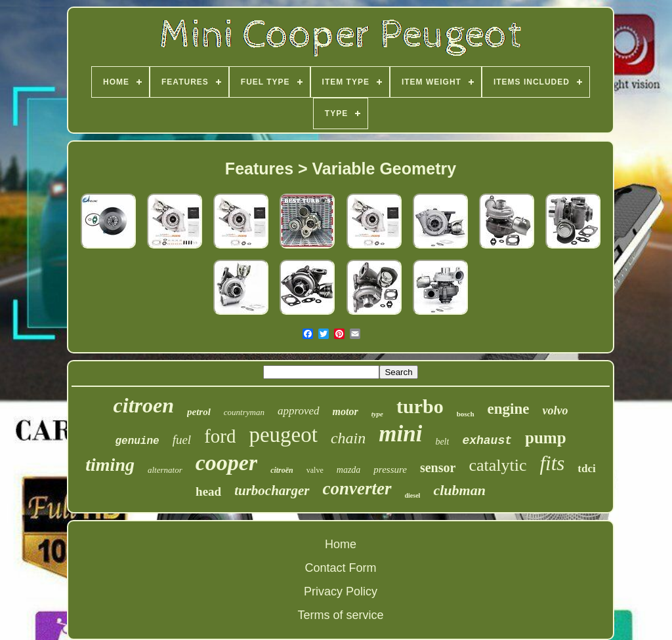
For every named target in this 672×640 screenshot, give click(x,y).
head (208, 491)
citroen (144, 405)
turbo (420, 406)
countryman (244, 412)
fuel (182, 440)
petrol (199, 412)
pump (546, 438)
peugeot (283, 435)
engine (509, 409)
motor (346, 411)
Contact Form (340, 568)
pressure (390, 470)
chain (348, 438)
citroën (282, 470)
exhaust (487, 441)
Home (341, 544)
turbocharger (272, 490)
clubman (459, 490)
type (377, 414)
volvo (555, 410)
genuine (137, 441)
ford (220, 436)
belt (442, 442)
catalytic (497, 465)
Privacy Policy (341, 591)
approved (299, 411)
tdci (586, 469)
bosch (466, 414)
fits (552, 463)
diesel (413, 495)
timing (110, 465)
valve (315, 470)
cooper (226, 463)
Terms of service (340, 615)
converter (357, 489)
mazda (349, 470)
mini (400, 434)
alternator (165, 470)
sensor (438, 468)
